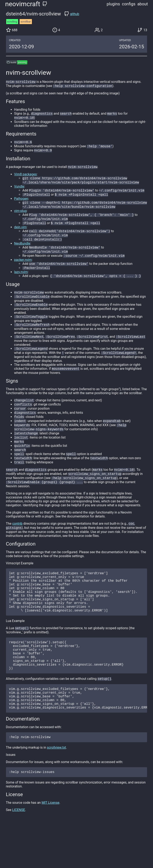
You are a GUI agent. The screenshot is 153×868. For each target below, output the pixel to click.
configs (129, 4)
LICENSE (19, 857)
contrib (17, 547)
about (143, 4)
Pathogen (21, 204)
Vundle (19, 191)
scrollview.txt (57, 793)
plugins (113, 4)
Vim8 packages (26, 178)
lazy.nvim (21, 282)
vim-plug (20, 217)
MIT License (50, 849)
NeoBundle (22, 252)
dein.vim (20, 234)
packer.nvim (23, 269)
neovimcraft (23, 4)
